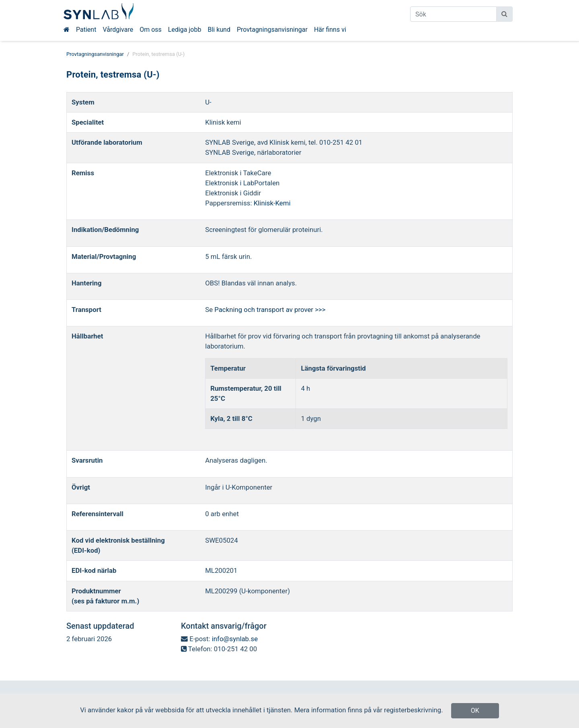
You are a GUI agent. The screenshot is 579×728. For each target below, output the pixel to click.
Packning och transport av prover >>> (270, 310)
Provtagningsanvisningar (272, 30)
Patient (86, 30)
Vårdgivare (118, 30)
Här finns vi (330, 30)
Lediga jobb (185, 30)
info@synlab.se (235, 639)
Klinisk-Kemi (272, 203)
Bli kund (219, 30)
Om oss (151, 30)
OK (475, 711)
